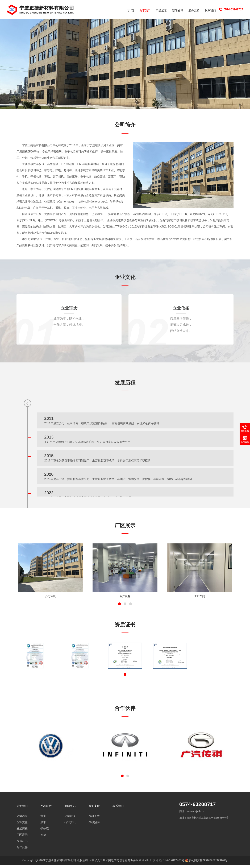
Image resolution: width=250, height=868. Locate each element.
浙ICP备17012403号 (172, 863)
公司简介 (22, 819)
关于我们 (145, 11)
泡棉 (43, 838)
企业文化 (22, 825)
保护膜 (45, 831)
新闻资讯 (178, 11)
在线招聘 (94, 825)
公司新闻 (70, 819)
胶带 (43, 825)
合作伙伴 (22, 850)
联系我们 (210, 11)
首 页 (131, 11)
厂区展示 (22, 838)
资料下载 (94, 819)
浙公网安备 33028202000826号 (208, 863)
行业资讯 (70, 825)
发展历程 (22, 831)
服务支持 (194, 11)
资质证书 (22, 844)
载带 (43, 819)
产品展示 (161, 11)
